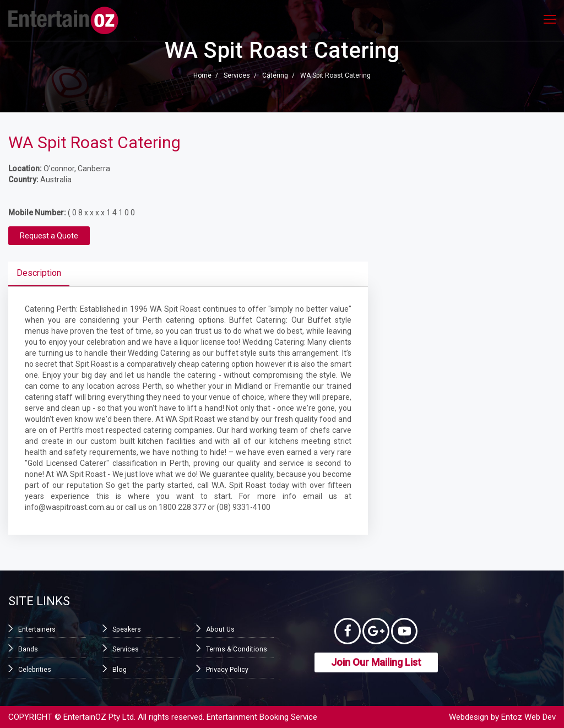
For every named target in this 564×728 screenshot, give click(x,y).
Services (237, 76)
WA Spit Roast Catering (335, 76)
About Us (220, 629)
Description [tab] (39, 273)
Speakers (126, 629)
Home (202, 76)
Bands (28, 649)
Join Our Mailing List (376, 663)
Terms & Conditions (236, 649)
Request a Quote (49, 236)
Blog (119, 669)
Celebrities (34, 669)
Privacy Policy (227, 669)
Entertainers (37, 629)
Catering (275, 76)
